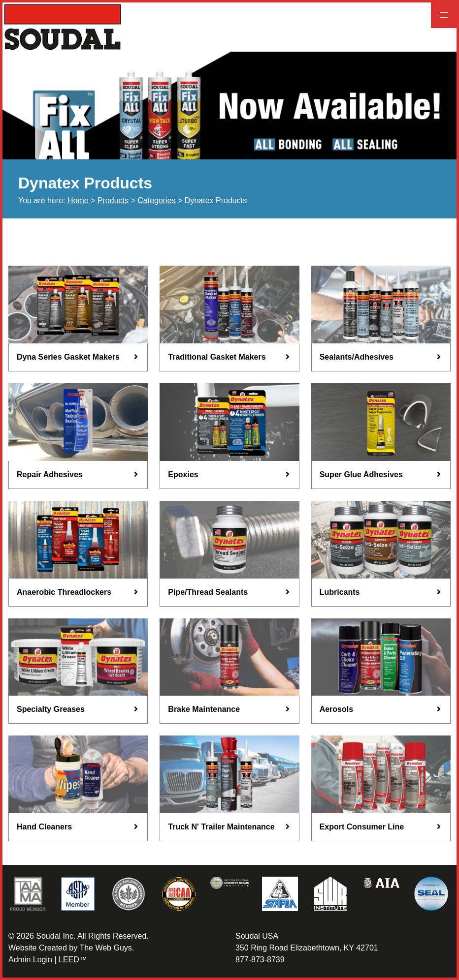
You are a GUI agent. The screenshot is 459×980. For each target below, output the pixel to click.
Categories (156, 200)
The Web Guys (105, 948)
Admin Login (30, 960)
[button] (444, 15)
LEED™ (73, 960)
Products (113, 200)
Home (78, 200)
